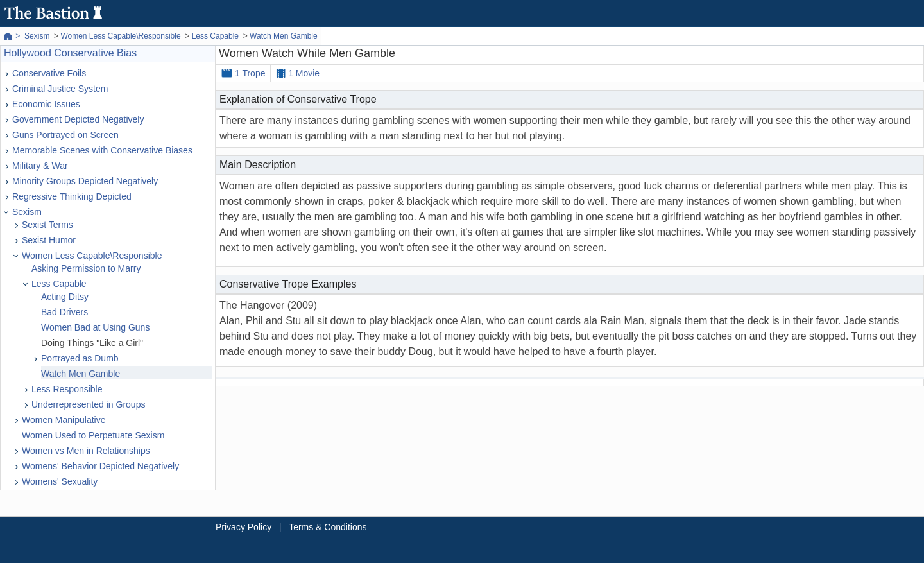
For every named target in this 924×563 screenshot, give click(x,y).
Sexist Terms (47, 225)
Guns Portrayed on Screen (65, 135)
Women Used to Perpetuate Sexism (93, 435)
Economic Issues (46, 104)
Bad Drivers (64, 312)
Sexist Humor (49, 240)
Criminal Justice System (60, 89)
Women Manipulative (64, 420)
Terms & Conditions (328, 527)
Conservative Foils (49, 73)
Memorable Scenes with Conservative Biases (102, 150)
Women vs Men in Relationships (86, 451)
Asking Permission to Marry (86, 268)
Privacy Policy (244, 527)
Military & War (40, 166)
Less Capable (59, 284)
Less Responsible (67, 389)
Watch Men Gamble (81, 374)
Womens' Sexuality (60, 481)
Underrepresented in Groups (88, 404)
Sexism (27, 212)
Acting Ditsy (65, 297)
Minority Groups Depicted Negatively (85, 181)
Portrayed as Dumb (80, 358)
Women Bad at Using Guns (95, 327)
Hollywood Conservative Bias (70, 53)
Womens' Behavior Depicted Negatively (100, 466)
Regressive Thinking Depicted (72, 196)
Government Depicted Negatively (78, 119)
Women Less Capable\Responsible (92, 256)
